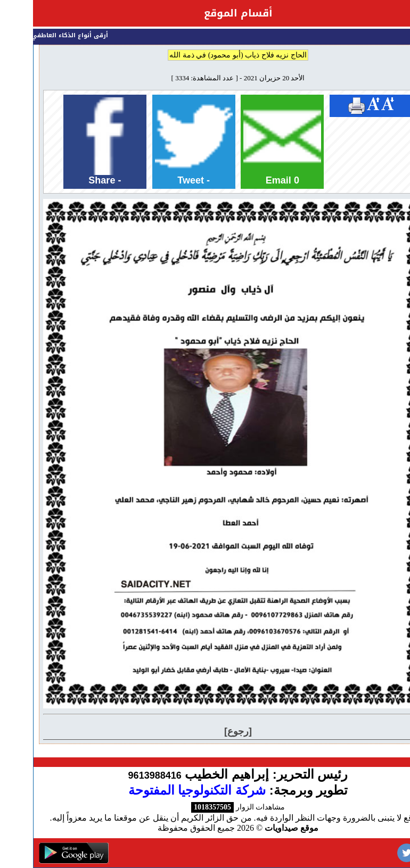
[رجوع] (205, 731)
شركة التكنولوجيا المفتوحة (164, 790)
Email (249, 141)
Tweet (161, 141)
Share (72, 141)
